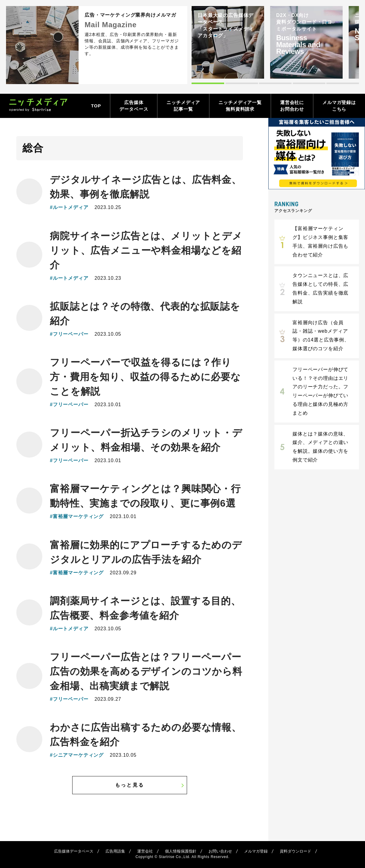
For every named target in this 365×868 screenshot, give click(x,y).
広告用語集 (115, 851)
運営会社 (145, 851)
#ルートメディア (69, 207)
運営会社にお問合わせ (292, 106)
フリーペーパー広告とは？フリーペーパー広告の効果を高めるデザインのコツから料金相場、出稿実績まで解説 (146, 671)
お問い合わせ (220, 851)
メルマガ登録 (256, 851)
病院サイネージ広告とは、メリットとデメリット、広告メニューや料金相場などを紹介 (146, 250)
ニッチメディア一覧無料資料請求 (240, 106)
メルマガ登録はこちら (339, 106)
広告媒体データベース (134, 106)
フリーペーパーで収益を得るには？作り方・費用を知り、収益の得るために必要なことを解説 (145, 377)
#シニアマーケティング (77, 755)
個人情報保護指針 (181, 851)
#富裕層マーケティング (77, 516)
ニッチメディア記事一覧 (183, 106)
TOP (96, 106)
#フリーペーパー (69, 334)
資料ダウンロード (296, 851)
